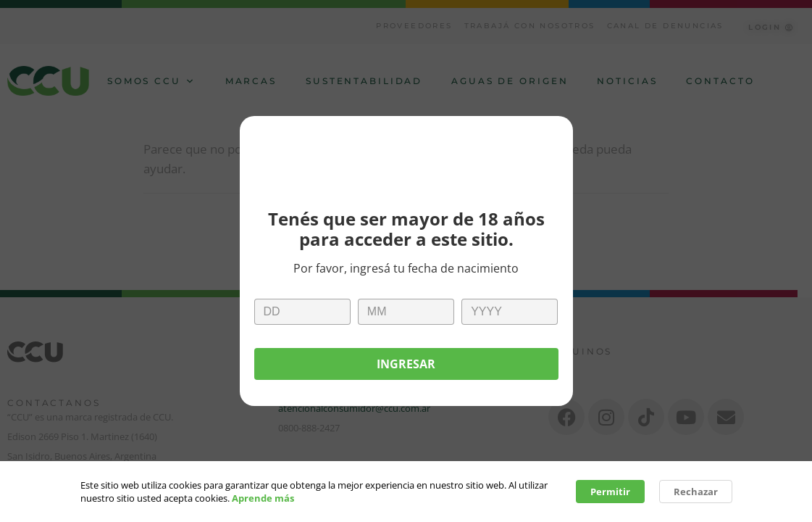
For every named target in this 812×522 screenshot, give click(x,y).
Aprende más (263, 500)
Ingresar (406, 364)
